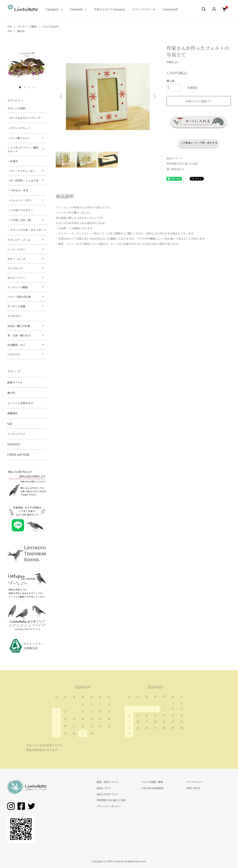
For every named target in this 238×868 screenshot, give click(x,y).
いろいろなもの (50, 26)
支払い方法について (108, 794)
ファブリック (15, 268)
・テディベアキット (19, 128)
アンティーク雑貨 (27, 26)
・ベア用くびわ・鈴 (19, 220)
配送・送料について (108, 782)
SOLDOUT (14, 444)
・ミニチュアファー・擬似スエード (23, 149)
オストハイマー (16, 278)
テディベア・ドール (19, 240)
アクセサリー (15, 316)
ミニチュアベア (16, 434)
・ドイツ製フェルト (19, 138)
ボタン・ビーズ (16, 259)
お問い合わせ (193, 788)
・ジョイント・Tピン (20, 200)
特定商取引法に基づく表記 (182, 163)
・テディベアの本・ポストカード (27, 230)
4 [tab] (34, 87)
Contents (76, 9)
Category (52, 9)
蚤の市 (21, 31)
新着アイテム (15, 382)
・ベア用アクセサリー (20, 210)
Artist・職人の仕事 (19, 326)
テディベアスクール (144, 9)
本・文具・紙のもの (19, 335)
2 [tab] (25, 87)
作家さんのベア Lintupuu (110, 9)
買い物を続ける (176, 169)
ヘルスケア (14, 354)
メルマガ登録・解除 (152, 782)
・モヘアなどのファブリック (24, 118)
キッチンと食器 (16, 306)
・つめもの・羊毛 (18, 190)
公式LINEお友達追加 (152, 788)
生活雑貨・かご (16, 345)
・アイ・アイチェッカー (21, 171)
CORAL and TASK (18, 454)
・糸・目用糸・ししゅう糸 (23, 180)
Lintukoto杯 (170, 9)
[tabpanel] (27, 64)
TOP (10, 26)
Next (154, 97)
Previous (61, 97)
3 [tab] (29, 87)
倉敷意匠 (12, 413)
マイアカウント (195, 782)
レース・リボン (16, 249)
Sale (10, 424)
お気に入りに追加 (199, 101)
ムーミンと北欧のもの (20, 403)
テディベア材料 (16, 108)
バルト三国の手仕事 (19, 297)
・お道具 (12, 161)
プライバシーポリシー (109, 806)
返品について (174, 158)
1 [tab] (20, 87)
